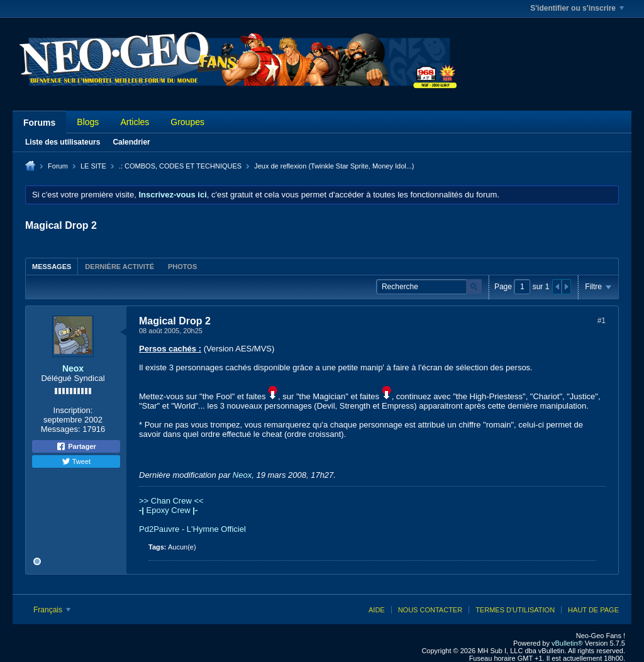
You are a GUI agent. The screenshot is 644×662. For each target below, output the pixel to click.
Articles (135, 122)
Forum (58, 166)
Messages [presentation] (52, 267)
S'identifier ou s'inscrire (577, 8)
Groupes (187, 122)
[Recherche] (429, 287)
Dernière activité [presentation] (119, 267)
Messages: (61, 429)
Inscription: (73, 410)
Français (52, 610)
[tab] (52, 266)
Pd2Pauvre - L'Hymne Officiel (192, 529)
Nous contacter (430, 610)
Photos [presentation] (182, 267)
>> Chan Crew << (171, 501)
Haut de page (593, 610)
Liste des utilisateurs (63, 142)
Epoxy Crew (168, 510)
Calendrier (131, 142)
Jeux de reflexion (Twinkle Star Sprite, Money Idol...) (334, 166)
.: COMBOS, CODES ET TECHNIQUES (180, 166)
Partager (76, 446)
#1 (602, 321)
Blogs (88, 122)
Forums (39, 123)
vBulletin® (567, 643)
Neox (73, 368)
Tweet (76, 461)
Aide (377, 610)
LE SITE (93, 166)
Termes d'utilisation (515, 610)
